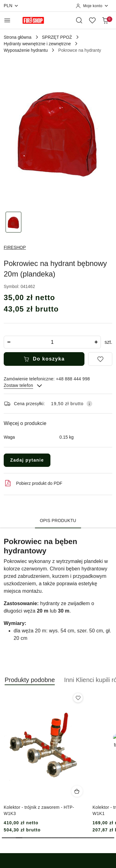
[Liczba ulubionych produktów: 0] (92, 20)
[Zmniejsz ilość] (9, 342)
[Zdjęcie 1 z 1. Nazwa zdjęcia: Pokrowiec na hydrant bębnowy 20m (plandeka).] (14, 222)
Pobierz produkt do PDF (33, 483)
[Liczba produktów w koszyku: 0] (105, 20)
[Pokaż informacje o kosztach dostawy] (89, 404)
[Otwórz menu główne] (7, 20)
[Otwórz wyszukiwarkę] (79, 20)
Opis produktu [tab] (58, 520)
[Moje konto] (92, 6)
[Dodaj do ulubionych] (100, 359)
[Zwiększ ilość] (96, 342)
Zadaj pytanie (27, 460)
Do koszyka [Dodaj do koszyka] (44, 359)
